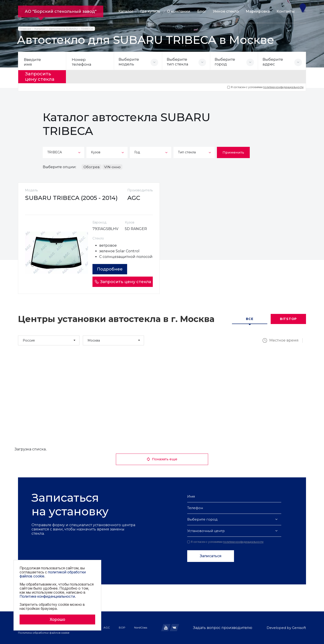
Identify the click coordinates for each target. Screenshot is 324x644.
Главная (25, 29)
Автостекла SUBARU (63, 29)
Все (250, 319)
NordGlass (141, 627)
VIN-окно (112, 167)
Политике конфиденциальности (47, 596)
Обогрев (92, 167)
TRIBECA (87, 29)
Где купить (150, 11)
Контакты (286, 11)
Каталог (126, 11)
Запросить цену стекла (40, 77)
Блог (202, 11)
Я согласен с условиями (265, 87)
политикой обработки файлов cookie (53, 574)
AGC (107, 627)
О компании (179, 11)
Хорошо (57, 619)
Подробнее (110, 269)
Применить (233, 152)
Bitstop (288, 319)
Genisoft (299, 628)
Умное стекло (226, 11)
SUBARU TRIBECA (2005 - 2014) (71, 198)
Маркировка (258, 11)
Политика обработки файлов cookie (44, 633)
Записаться (211, 556)
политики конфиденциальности (283, 87)
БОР (122, 627)
